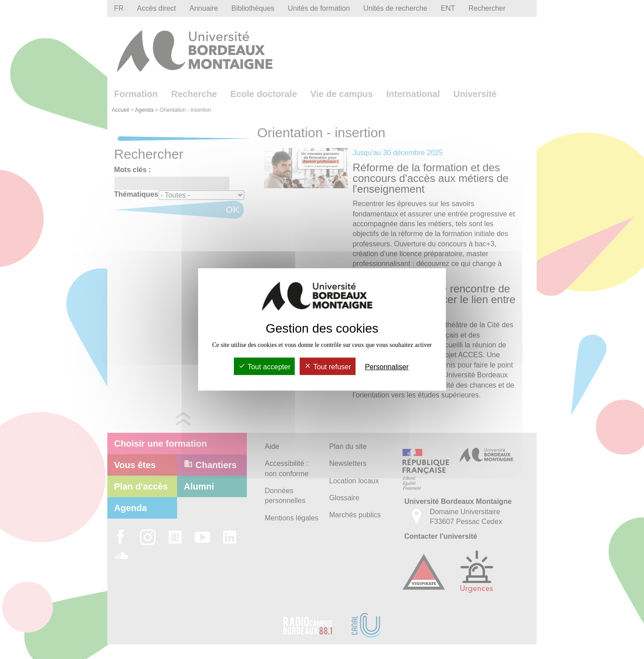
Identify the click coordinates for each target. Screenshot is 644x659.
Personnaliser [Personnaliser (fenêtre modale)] (387, 367)
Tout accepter (264, 367)
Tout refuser (328, 367)
